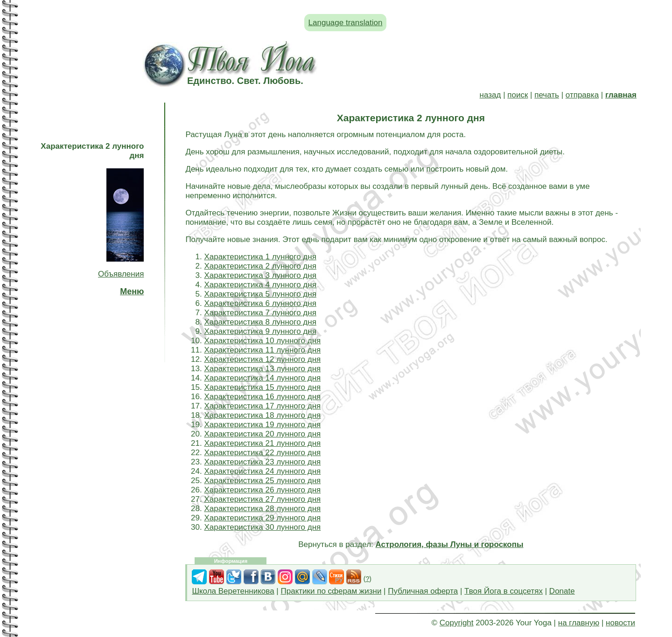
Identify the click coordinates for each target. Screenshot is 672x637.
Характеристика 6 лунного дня (260, 303)
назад (490, 95)
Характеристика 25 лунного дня (262, 481)
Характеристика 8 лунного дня (260, 322)
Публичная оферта (423, 591)
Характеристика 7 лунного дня (260, 313)
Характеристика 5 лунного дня (260, 294)
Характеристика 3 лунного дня (260, 275)
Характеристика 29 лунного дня (262, 518)
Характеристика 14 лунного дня (262, 378)
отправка (582, 95)
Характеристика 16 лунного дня (262, 397)
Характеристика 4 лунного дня (260, 285)
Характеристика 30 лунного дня (262, 527)
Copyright (457, 623)
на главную (579, 623)
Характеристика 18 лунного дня (262, 415)
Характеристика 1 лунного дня (260, 257)
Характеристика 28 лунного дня (262, 509)
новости (620, 623)
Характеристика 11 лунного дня (262, 350)
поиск (518, 95)
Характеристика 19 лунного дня (262, 425)
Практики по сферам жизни (331, 591)
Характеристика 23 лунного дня (262, 462)
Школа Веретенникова (233, 591)
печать (547, 95)
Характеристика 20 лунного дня (262, 434)
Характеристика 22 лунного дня (262, 453)
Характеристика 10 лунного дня (262, 341)
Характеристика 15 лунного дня (262, 387)
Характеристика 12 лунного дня (262, 359)
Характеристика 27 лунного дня (262, 499)
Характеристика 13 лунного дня (262, 369)
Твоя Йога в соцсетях (504, 591)
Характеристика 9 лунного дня (260, 331)
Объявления (121, 274)
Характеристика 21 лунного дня (262, 443)
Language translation (346, 23)
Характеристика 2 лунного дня (260, 266)
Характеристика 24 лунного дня (262, 471)
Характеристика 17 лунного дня (262, 406)
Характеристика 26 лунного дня (262, 490)
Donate (562, 591)
